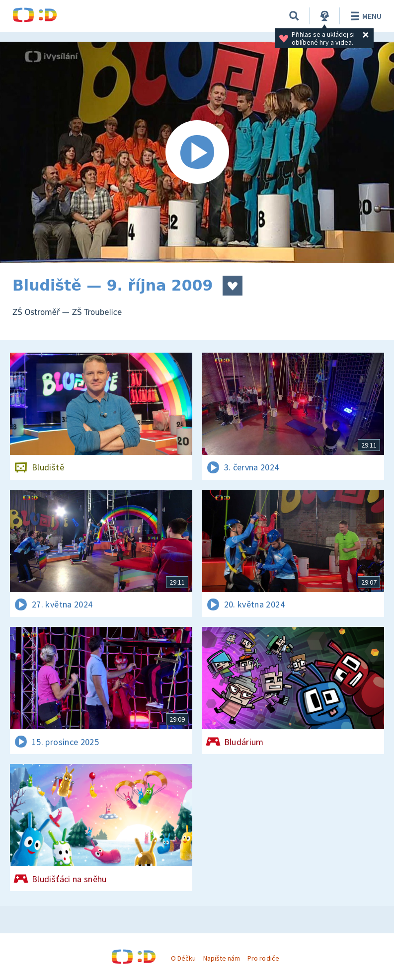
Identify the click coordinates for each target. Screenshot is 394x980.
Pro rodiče (263, 958)
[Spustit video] (197, 152)
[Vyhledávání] (294, 16)
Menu (364, 16)
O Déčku (183, 958)
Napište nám (222, 958)
